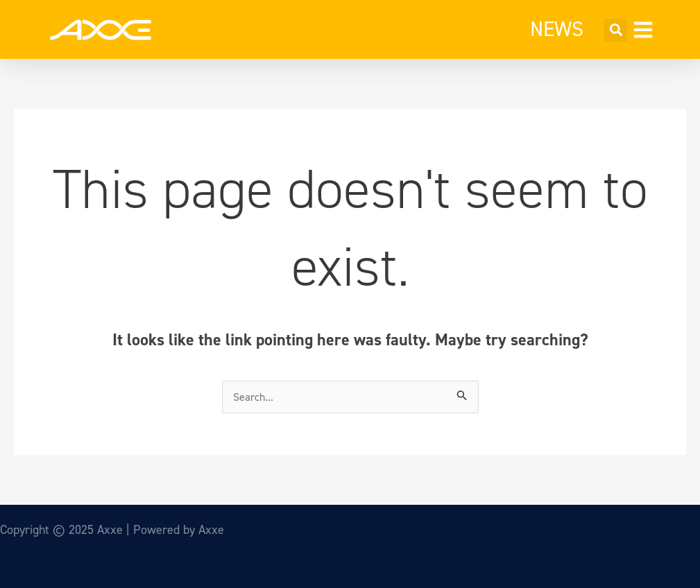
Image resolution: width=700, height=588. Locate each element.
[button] (616, 30)
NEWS (557, 29)
